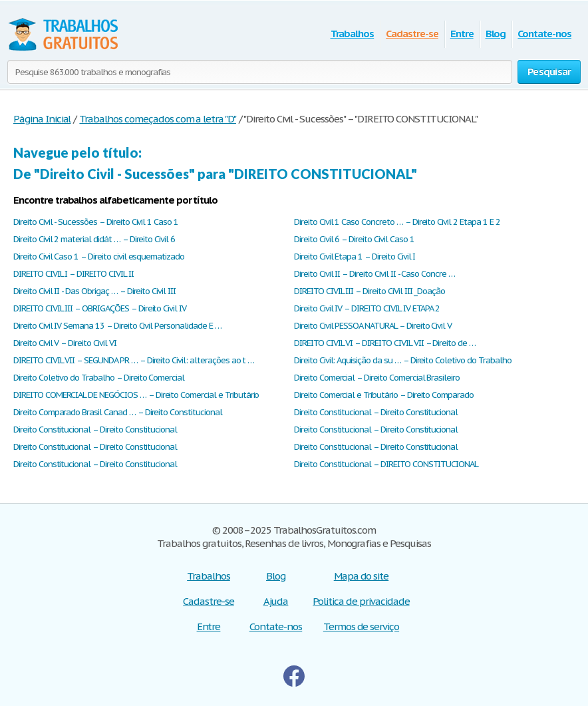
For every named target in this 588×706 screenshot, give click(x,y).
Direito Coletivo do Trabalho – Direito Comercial (99, 378)
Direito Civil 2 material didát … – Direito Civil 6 (94, 239)
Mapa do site (362, 576)
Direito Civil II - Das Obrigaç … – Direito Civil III (94, 291)
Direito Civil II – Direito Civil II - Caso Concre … (374, 274)
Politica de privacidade (361, 601)
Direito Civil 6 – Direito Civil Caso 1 (354, 239)
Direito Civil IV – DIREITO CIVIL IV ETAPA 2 (367, 308)
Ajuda (276, 601)
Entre (462, 34)
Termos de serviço (361, 626)
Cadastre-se (412, 34)
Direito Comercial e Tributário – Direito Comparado (384, 395)
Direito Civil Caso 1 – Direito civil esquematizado (99, 257)
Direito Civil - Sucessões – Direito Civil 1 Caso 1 (96, 222)
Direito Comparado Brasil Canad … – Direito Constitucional (118, 412)
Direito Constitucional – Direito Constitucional (376, 412)
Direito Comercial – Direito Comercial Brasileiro (377, 378)
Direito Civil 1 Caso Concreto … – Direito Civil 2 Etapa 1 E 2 (397, 222)
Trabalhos (353, 34)
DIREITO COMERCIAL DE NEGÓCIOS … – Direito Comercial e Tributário (136, 395)
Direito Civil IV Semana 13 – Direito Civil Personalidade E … (117, 326)
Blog (496, 34)
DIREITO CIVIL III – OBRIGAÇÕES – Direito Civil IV (100, 308)
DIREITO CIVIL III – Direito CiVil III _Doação (369, 291)
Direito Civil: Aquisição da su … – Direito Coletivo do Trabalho (402, 360)
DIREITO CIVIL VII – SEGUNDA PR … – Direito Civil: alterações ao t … (134, 360)
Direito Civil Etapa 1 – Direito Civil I (355, 257)
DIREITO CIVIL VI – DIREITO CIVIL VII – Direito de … (385, 343)
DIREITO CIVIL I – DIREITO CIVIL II (73, 274)
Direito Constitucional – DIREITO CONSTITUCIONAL (386, 464)
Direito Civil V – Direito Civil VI (65, 343)
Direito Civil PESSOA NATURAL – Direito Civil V (373, 326)
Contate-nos (544, 34)
